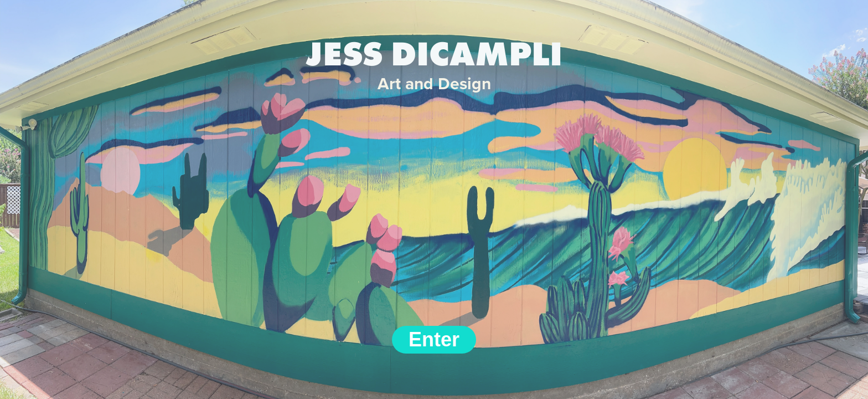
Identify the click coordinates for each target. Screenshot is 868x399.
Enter (434, 339)
